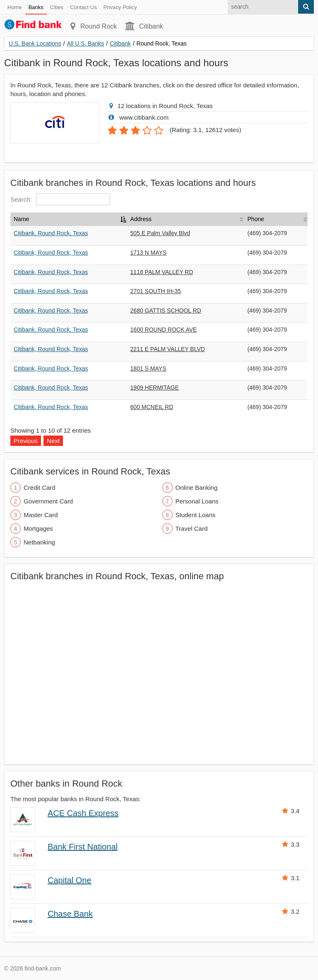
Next (53, 441)
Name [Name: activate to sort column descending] (21, 219)
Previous (26, 441)
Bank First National (83, 847)
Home (15, 7)
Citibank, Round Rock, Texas (51, 233)
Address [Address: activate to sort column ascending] (141, 219)
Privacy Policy (120, 7)
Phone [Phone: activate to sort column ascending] (255, 219)
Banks (36, 7)
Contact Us (83, 7)
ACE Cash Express (83, 813)
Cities (57, 7)
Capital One (70, 880)
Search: (60, 199)
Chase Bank (70, 914)
